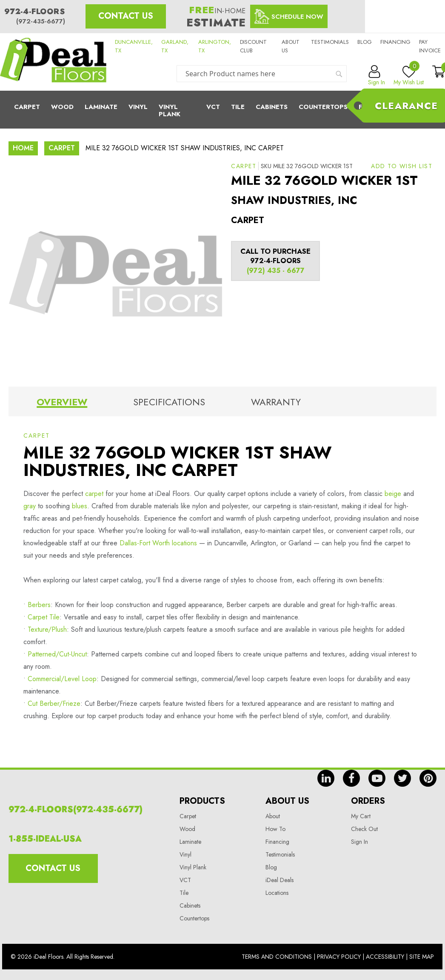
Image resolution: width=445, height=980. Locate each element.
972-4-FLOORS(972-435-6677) (76, 810)
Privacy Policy (339, 957)
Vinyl (138, 107)
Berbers (39, 605)
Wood (62, 107)
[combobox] (262, 74)
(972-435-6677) (41, 21)
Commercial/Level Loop (62, 679)
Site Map (422, 957)
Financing (395, 42)
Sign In (359, 842)
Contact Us (126, 16)
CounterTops (323, 107)
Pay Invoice (430, 46)
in (326, 778)
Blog (365, 42)
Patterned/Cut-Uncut (57, 654)
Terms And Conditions (277, 957)
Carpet (27, 107)
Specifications (169, 402)
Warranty (276, 402)
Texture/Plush (47, 629)
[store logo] (53, 62)
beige (393, 494)
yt (377, 778)
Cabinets (272, 107)
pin (428, 778)
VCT (185, 880)
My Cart (361, 816)
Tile (238, 107)
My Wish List (409, 76)
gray (30, 506)
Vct (213, 107)
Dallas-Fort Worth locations (158, 543)
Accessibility (385, 957)
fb (351, 778)
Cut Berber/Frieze (54, 703)
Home (23, 148)
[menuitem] (222, 110)
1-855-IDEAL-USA (45, 839)
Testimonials (330, 42)
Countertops (194, 918)
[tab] (62, 404)
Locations (277, 893)
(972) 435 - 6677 (276, 271)
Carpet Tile (44, 617)
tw (402, 778)
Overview (62, 402)
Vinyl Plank (170, 110)
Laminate (101, 107)
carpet (94, 494)
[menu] (222, 110)
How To (275, 829)
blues (80, 506)
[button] (402, 166)
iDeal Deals (280, 880)
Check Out (364, 829)
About (273, 816)
